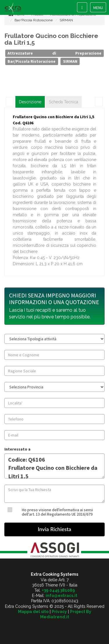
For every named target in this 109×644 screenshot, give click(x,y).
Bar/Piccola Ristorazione (34, 20)
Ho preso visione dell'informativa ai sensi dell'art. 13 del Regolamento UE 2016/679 (57, 512)
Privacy (59, 612)
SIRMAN (66, 20)
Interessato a (17, 449)
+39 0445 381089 (58, 590)
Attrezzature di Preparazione (54, 53)
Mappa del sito (33, 612)
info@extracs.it (61, 596)
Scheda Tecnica (64, 102)
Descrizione (30, 102)
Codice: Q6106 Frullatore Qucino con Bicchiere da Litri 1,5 (54, 466)
